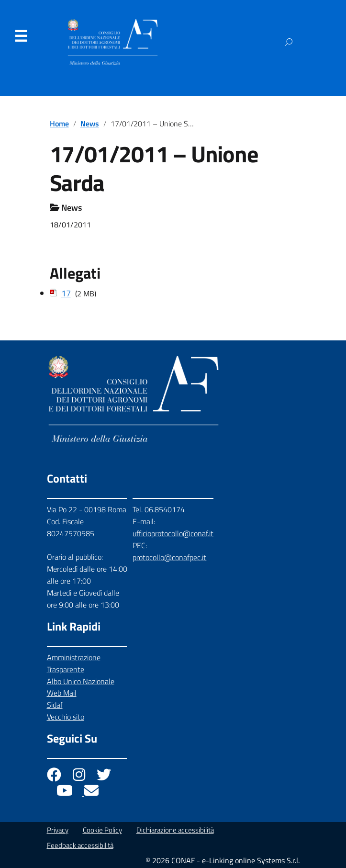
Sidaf (55, 705)
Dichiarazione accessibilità (175, 830)
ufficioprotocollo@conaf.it (173, 533)
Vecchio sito (66, 717)
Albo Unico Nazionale (81, 681)
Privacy (58, 830)
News (90, 124)
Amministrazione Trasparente (74, 663)
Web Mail (62, 693)
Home (59, 124)
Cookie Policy (102, 830)
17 (66, 293)
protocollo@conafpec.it (169, 557)
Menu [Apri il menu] (21, 36)
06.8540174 (165, 509)
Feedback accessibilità (80, 845)
